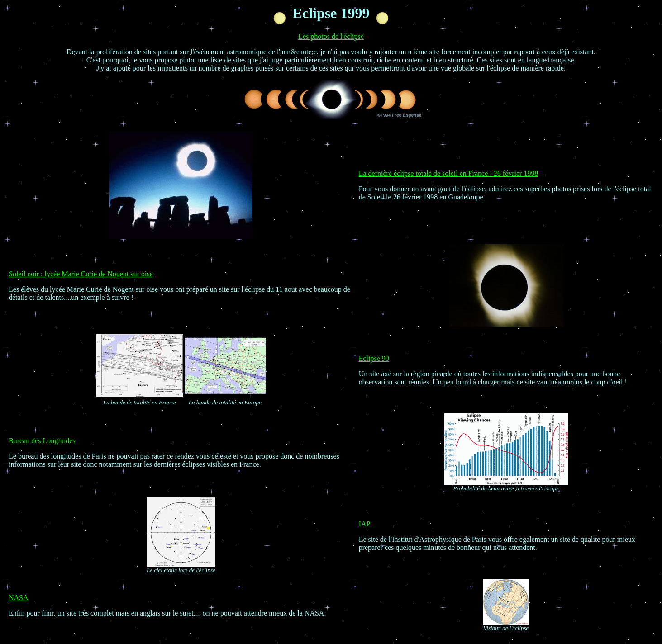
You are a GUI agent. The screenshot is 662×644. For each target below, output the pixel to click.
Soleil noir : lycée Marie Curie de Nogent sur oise (81, 274)
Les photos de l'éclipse (331, 36)
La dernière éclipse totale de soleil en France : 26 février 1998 (449, 173)
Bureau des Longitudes (42, 441)
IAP (365, 524)
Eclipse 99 (374, 358)
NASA (19, 598)
